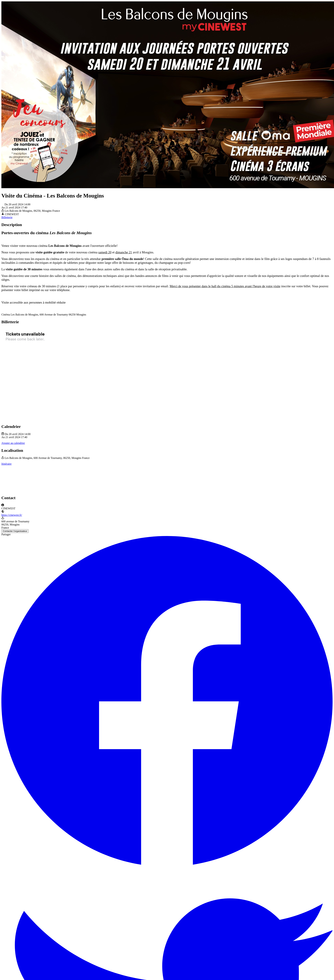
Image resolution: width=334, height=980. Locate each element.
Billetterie (7, 217)
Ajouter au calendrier (13, 443)
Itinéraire (6, 464)
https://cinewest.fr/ (12, 515)
